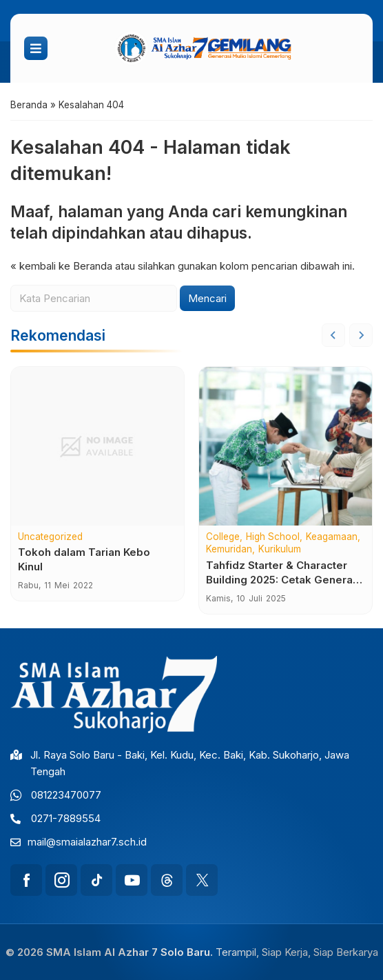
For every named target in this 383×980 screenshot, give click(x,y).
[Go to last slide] (333, 335)
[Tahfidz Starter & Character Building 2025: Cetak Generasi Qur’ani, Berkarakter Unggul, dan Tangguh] (286, 446)
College (223, 537)
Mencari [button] (207, 298)
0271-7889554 (66, 818)
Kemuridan (229, 550)
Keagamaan (332, 537)
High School (273, 537)
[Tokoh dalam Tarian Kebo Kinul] (97, 446)
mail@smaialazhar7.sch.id (87, 842)
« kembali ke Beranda (61, 266)
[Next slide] (361, 335)
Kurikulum (280, 550)
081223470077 (66, 795)
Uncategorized (50, 537)
